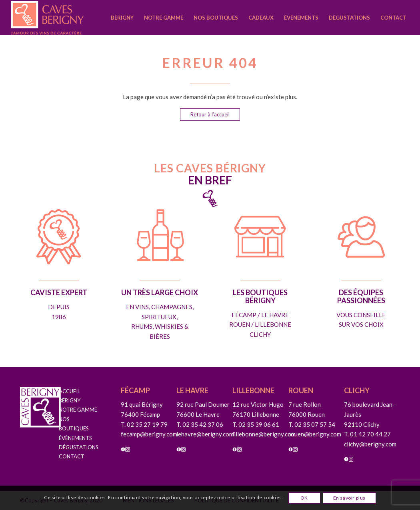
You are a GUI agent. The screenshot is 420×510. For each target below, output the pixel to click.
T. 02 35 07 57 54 (312, 424)
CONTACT (72, 456)
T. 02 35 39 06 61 (256, 424)
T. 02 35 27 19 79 (144, 424)
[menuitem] (122, 18)
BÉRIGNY (70, 400)
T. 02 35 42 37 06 (200, 424)
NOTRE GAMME (78, 410)
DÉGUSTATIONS (78, 447)
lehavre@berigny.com (205, 434)
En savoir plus (349, 498)
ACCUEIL (69, 391)
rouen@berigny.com (315, 434)
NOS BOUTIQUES (74, 424)
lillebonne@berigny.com (264, 434)
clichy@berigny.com (370, 444)
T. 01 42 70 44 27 (367, 434)
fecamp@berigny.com (149, 434)
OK (304, 498)
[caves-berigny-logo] (61, 18)
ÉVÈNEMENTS (75, 438)
